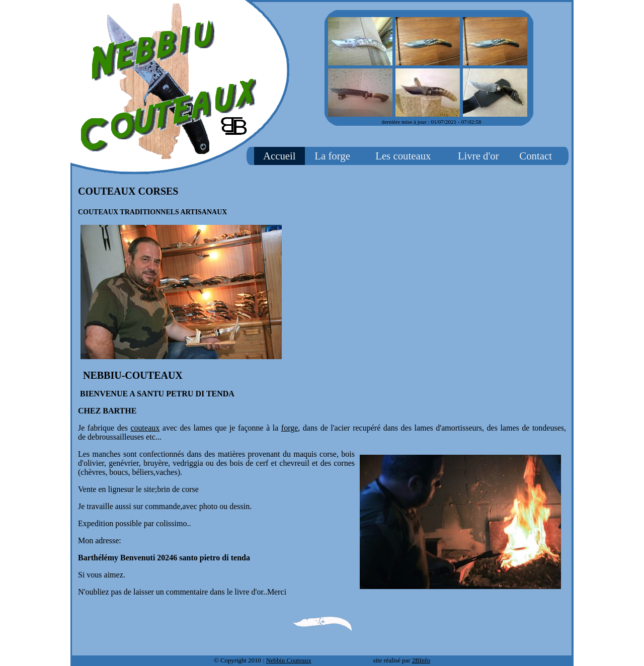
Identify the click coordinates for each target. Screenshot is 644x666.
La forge (332, 156)
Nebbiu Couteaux (289, 660)
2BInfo (421, 660)
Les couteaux (403, 156)
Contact (536, 156)
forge (290, 428)
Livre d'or (478, 156)
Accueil (279, 156)
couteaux (145, 428)
